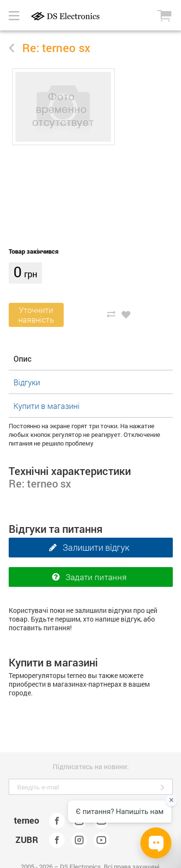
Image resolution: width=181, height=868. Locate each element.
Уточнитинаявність (36, 315)
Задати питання (87, 577)
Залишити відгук (87, 548)
